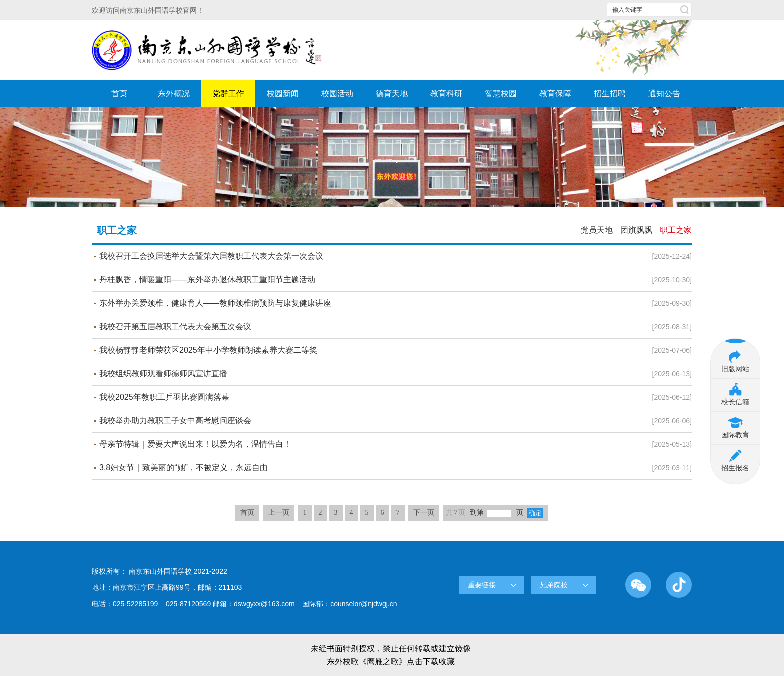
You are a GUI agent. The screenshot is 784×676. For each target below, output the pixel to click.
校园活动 (337, 93)
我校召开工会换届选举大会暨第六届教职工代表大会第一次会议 (396, 256)
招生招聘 (610, 93)
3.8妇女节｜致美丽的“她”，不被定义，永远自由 (396, 468)
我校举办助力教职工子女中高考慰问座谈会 (396, 421)
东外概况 (174, 93)
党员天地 (597, 230)
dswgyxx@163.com (264, 604)
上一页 (279, 513)
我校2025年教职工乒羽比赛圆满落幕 (396, 397)
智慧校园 (501, 93)
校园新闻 (283, 93)
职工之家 (676, 230)
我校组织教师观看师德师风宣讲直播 (396, 374)
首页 (119, 93)
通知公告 (664, 93)
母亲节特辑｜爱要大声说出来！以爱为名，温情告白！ (396, 444)
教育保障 (555, 93)
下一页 (424, 513)
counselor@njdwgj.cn (364, 604)
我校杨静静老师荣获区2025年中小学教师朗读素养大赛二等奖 (396, 350)
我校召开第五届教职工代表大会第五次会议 (396, 327)
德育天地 (392, 93)
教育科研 (446, 93)
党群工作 (228, 93)
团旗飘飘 (636, 230)
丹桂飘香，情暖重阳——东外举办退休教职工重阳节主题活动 (396, 280)
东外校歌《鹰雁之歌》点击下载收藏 (391, 662)
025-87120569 (188, 604)
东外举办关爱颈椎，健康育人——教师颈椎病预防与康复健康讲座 (396, 303)
